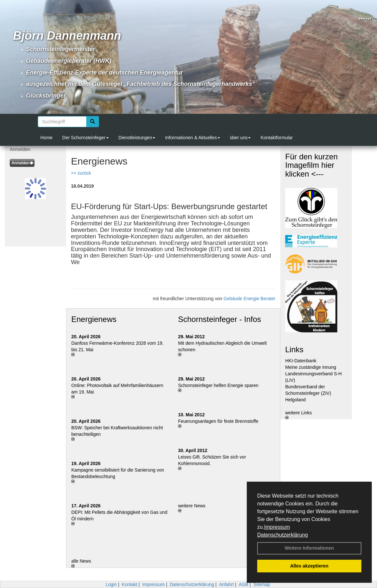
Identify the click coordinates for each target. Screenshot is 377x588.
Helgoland (295, 400)
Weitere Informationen (309, 548)
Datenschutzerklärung (283, 535)
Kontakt (129, 584)
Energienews (94, 319)
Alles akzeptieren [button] (309, 566)
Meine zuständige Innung (311, 367)
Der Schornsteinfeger (85, 138)
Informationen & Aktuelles (193, 138)
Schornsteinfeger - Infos (220, 319)
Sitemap (262, 584)
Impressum (277, 527)
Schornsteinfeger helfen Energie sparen (218, 385)
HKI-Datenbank (301, 361)
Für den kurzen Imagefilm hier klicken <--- (311, 165)
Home (46, 138)
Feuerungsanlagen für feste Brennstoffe (218, 421)
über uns (240, 138)
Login (111, 584)
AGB (244, 584)
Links (294, 349)
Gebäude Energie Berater (249, 299)
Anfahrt (226, 584)
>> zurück (81, 173)
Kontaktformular (277, 138)
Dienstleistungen (137, 138)
